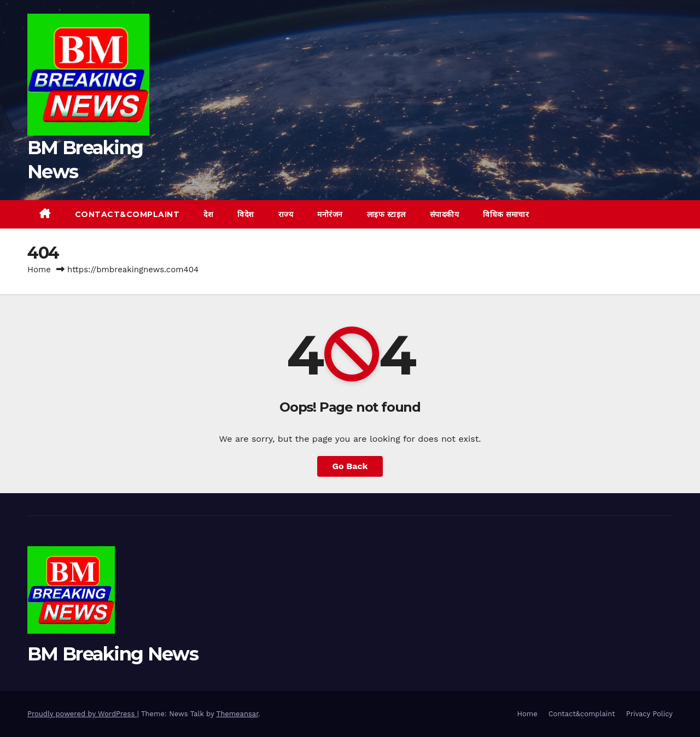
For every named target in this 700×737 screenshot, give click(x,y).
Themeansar (238, 714)
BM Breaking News (113, 654)
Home (39, 270)
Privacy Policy (649, 714)
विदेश (246, 214)
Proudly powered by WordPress (82, 714)
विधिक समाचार (506, 214)
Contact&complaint (127, 214)
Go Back (350, 466)
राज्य (286, 214)
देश (208, 214)
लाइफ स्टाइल (386, 214)
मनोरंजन (330, 214)
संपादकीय (445, 214)
